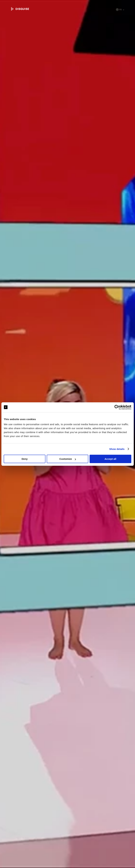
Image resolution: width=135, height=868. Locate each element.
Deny (25, 459)
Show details (117, 449)
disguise (20, 9)
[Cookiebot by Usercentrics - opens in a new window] (117, 407)
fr (120, 10)
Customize (68, 459)
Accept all (110, 459)
